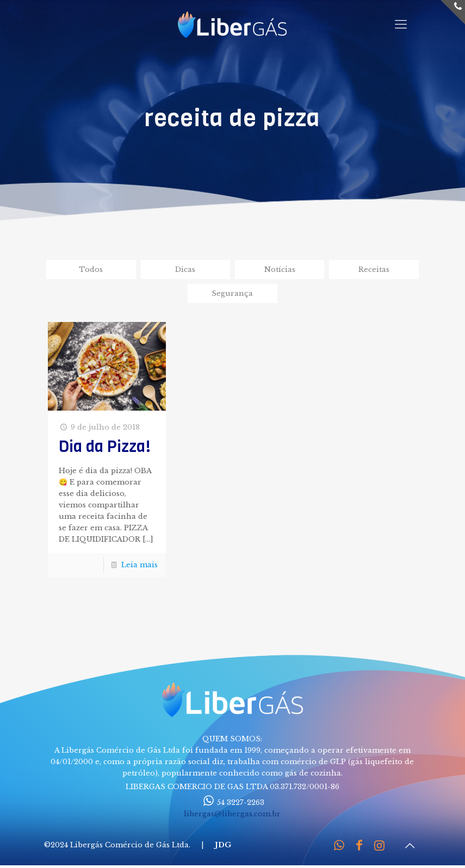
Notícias (280, 269)
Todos (91, 269)
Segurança (232, 293)
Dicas (185, 269)
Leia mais (139, 565)
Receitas (374, 269)
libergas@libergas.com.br (232, 814)
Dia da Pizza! (105, 447)
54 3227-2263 (233, 802)
